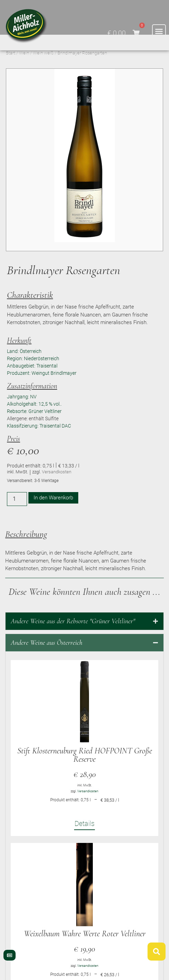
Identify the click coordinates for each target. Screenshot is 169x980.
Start (11, 69)
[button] (159, 31)
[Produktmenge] (17, 515)
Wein (24, 69)
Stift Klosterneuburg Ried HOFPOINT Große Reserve (85, 771)
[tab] (84, 637)
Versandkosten (57, 487)
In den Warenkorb (53, 513)
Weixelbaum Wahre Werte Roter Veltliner (85, 949)
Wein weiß (43, 69)
